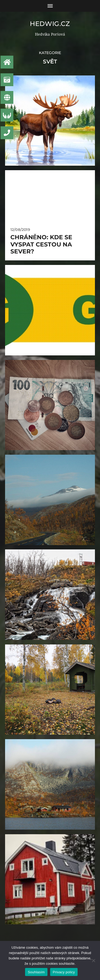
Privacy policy (64, 972)
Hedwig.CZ (50, 24)
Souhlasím (36, 972)
